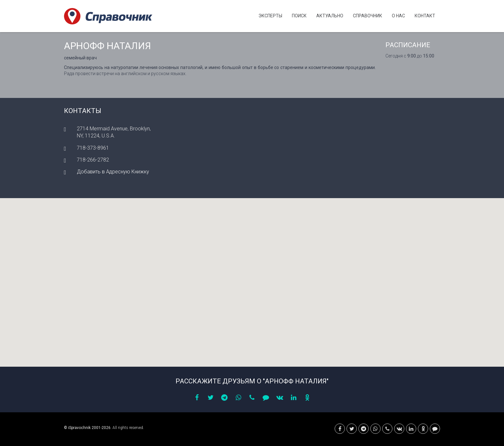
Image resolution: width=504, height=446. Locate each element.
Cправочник (368, 16)
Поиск (299, 16)
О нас (398, 16)
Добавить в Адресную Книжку (113, 172)
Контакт (425, 16)
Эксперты (270, 16)
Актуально (330, 16)
